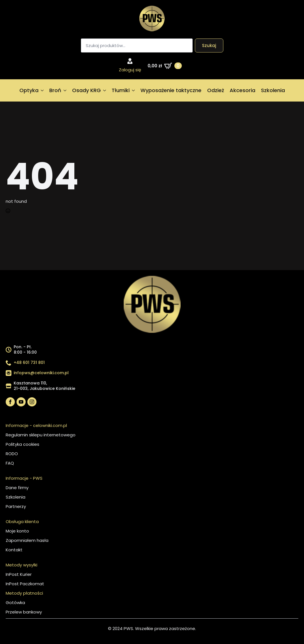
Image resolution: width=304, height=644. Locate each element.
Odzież (216, 90)
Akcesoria (242, 90)
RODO (12, 454)
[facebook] (10, 402)
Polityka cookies (23, 444)
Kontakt (14, 550)
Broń (55, 90)
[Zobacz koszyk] (165, 66)
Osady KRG (86, 90)
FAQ (10, 463)
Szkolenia (273, 90)
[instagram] (32, 402)
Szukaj (209, 45)
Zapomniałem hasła (27, 540)
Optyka (29, 90)
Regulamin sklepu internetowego (41, 435)
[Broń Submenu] (65, 90)
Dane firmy (17, 488)
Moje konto (17, 531)
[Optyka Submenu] (42, 90)
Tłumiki (121, 90)
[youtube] (21, 402)
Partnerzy (16, 506)
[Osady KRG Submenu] (105, 90)
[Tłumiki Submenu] (134, 90)
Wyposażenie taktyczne (171, 90)
